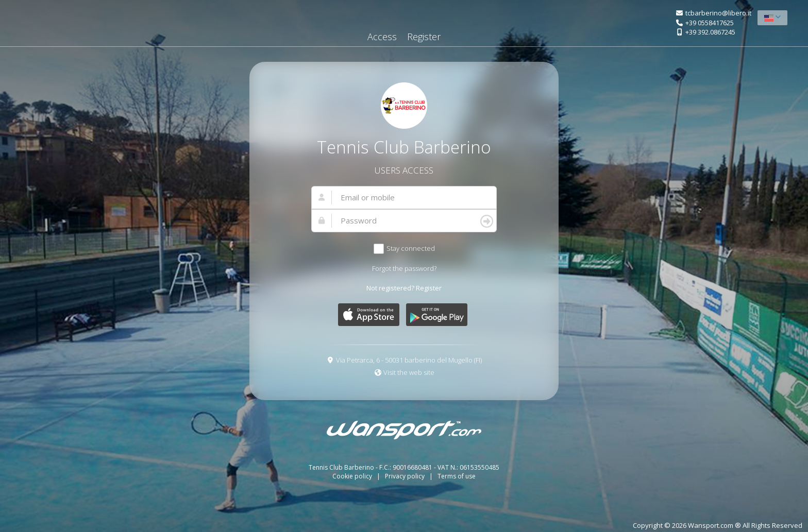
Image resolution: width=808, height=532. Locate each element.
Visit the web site (409, 372)
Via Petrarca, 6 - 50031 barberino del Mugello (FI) (409, 360)
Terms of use (457, 476)
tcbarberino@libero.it (718, 13)
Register (424, 37)
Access (382, 37)
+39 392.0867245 (710, 32)
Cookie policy (353, 476)
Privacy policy (406, 476)
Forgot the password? (404, 268)
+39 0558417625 (710, 23)
